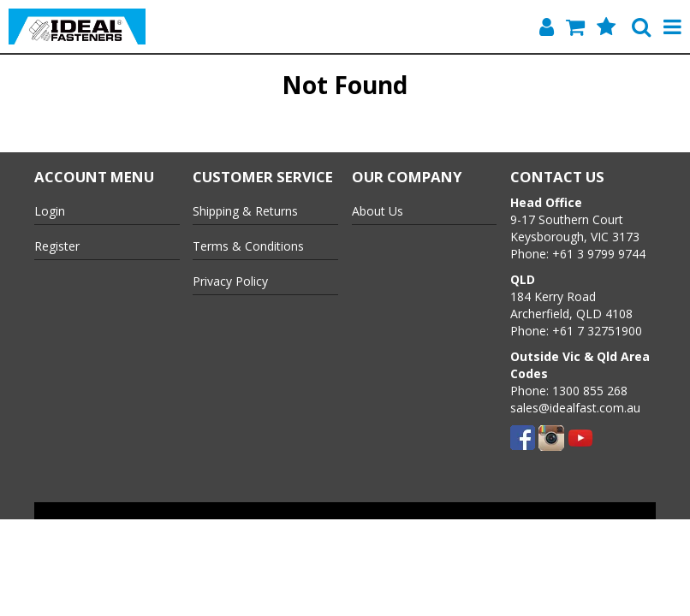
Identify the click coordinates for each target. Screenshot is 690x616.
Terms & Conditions (248, 246)
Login (50, 211)
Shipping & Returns (245, 211)
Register (57, 246)
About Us (378, 211)
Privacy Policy (230, 281)
